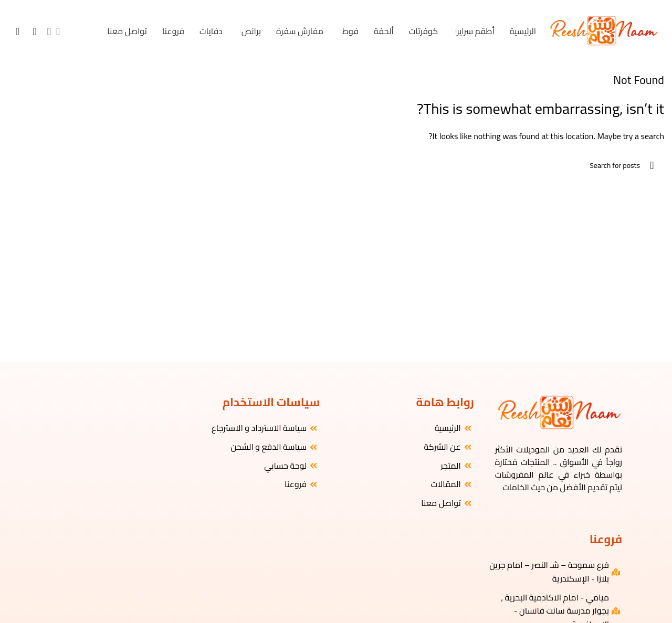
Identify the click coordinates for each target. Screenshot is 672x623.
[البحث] (61, 31)
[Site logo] (603, 30)
